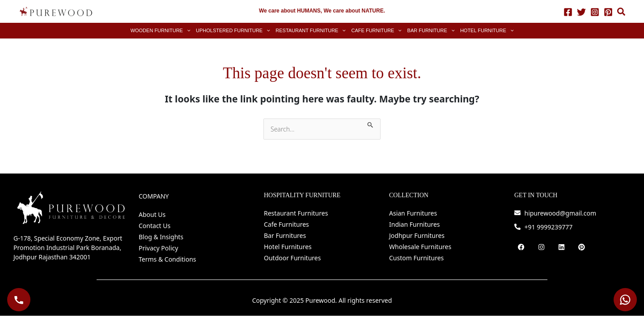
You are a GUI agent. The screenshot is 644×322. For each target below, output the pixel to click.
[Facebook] (568, 12)
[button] (622, 13)
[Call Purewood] (19, 300)
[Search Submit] (371, 123)
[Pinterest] (608, 12)
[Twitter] (581, 12)
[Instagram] (595, 12)
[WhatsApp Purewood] (625, 300)
